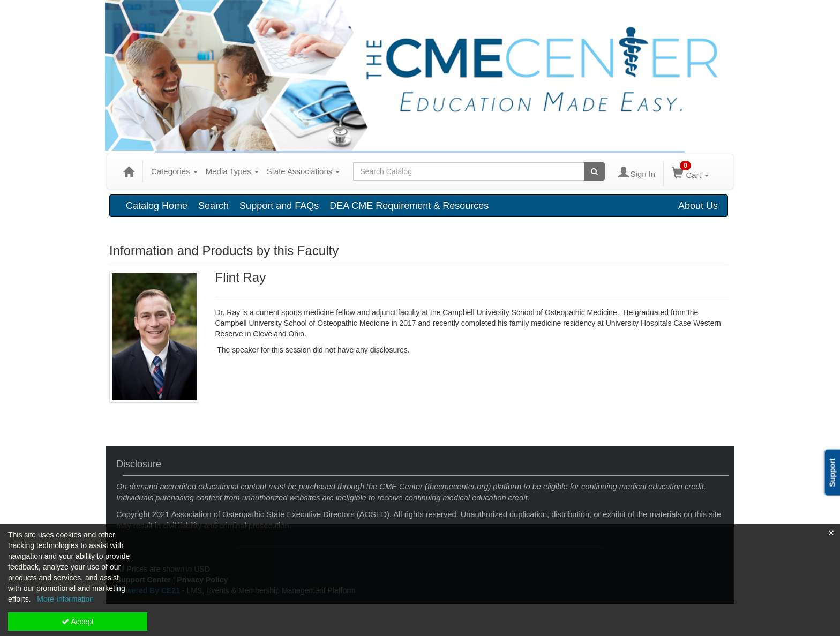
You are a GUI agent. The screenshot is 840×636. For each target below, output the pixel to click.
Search (213, 206)
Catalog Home (157, 206)
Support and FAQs (279, 206)
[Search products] (594, 171)
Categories (174, 171)
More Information (65, 599)
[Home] (129, 171)
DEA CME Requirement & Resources (409, 206)
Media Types (232, 171)
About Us (698, 206)
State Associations (303, 171)
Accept (78, 622)
